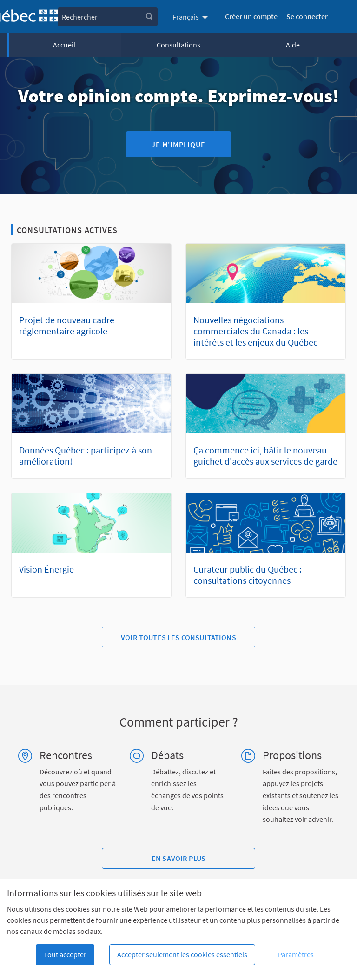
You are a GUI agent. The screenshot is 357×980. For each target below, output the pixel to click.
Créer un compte (251, 16)
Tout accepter (65, 954)
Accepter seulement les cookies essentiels (182, 954)
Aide (293, 45)
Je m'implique (178, 144)
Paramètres (296, 954)
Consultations (178, 45)
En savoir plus (178, 858)
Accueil (64, 45)
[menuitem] (191, 17)
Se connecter (307, 16)
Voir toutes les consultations (178, 637)
